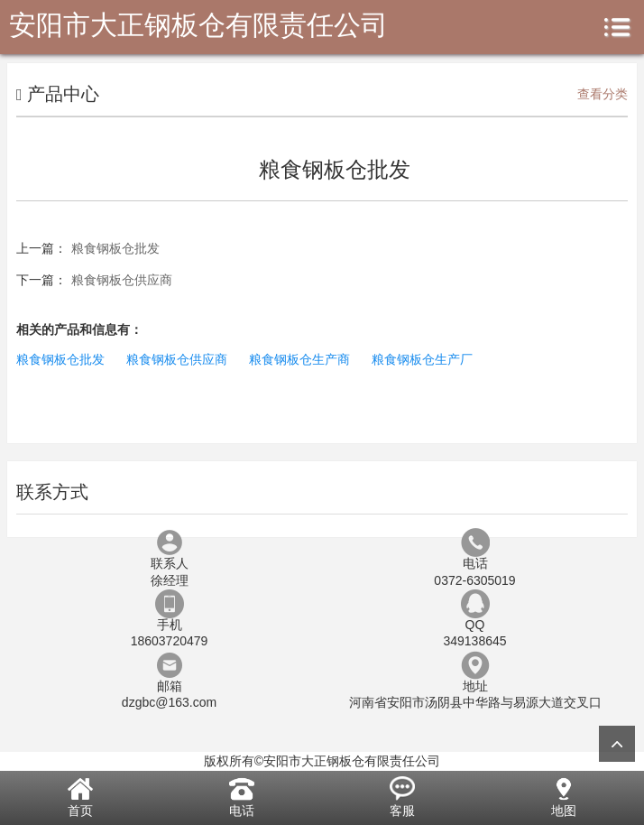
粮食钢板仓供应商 (122, 280)
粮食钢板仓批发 (115, 248)
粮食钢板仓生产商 (299, 359)
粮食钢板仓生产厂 (422, 359)
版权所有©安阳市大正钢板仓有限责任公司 (322, 761)
